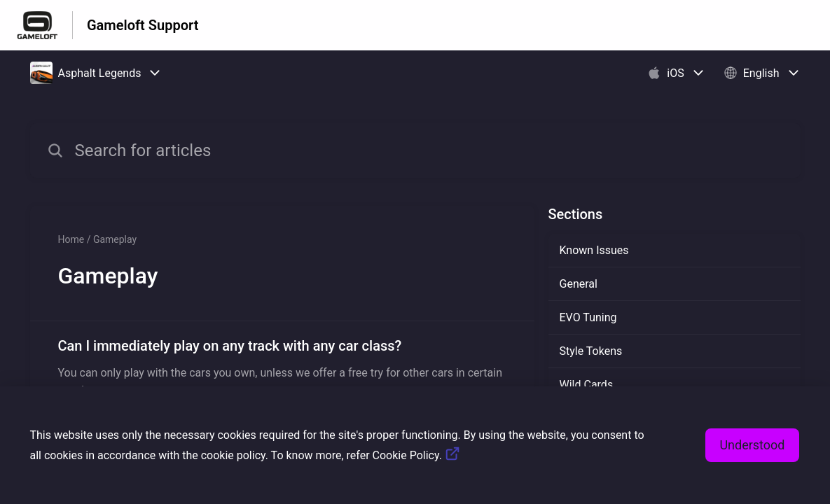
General (579, 284)
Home (71, 239)
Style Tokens (591, 351)
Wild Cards (587, 385)
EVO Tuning (588, 317)
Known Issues (594, 250)
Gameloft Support (143, 25)
